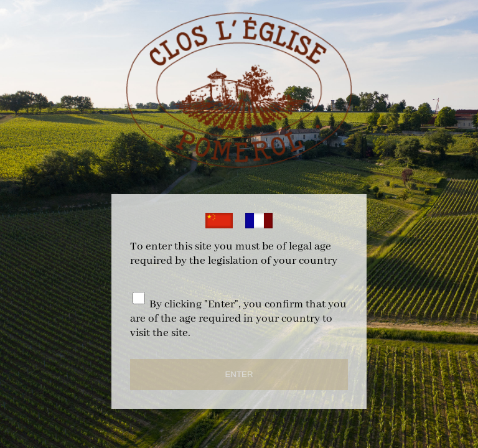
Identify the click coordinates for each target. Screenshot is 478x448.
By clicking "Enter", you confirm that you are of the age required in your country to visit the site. (238, 319)
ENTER (239, 374)
